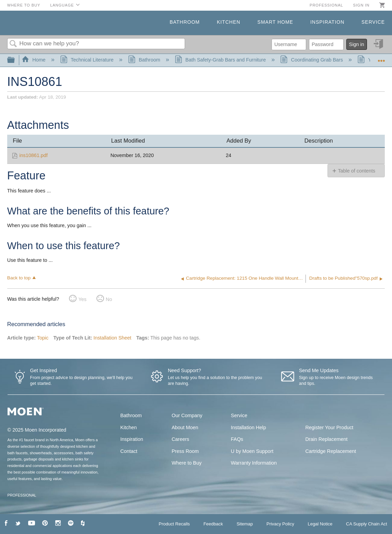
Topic (43, 338)
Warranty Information (254, 463)
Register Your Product (329, 427)
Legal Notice (320, 524)
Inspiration (327, 22)
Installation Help (249, 427)
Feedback (213, 524)
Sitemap (245, 524)
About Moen (185, 427)
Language (62, 5)
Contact (129, 451)
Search (13, 44)
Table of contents (356, 171)
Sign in (361, 5)
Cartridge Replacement (331, 451)
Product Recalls (174, 524)
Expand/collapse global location (381, 58)
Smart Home (275, 22)
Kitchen (229, 22)
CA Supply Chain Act (367, 524)
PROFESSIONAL (22, 495)
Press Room (185, 451)
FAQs (237, 439)
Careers (180, 439)
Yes (82, 299)
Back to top (19, 278)
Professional (326, 5)
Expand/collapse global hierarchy (15, 60)
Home (34, 60)
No (109, 299)
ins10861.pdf (33, 155)
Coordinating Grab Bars (312, 60)
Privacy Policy (280, 524)
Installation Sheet (112, 338)
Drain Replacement (326, 439)
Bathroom (185, 22)
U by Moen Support (252, 451)
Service (373, 22)
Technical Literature (88, 60)
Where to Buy (24, 5)
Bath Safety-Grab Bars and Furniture (221, 60)
